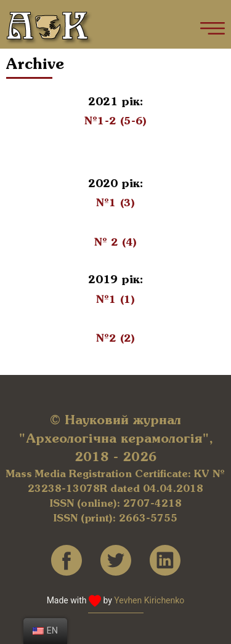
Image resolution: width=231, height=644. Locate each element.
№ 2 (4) (115, 243)
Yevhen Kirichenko (149, 600)
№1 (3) (115, 203)
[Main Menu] (213, 28)
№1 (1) (115, 300)
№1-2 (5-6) (115, 121)
